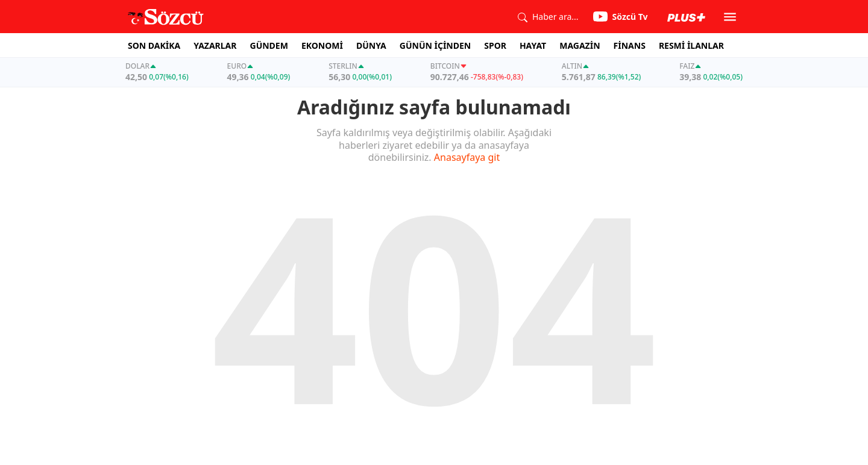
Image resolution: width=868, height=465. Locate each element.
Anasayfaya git (467, 157)
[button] (730, 17)
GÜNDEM (269, 45)
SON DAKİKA (154, 45)
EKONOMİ (322, 45)
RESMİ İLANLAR (691, 45)
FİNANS (630, 45)
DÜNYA (371, 45)
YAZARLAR (215, 45)
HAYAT (533, 45)
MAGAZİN (580, 45)
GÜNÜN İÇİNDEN (435, 45)
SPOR (495, 45)
